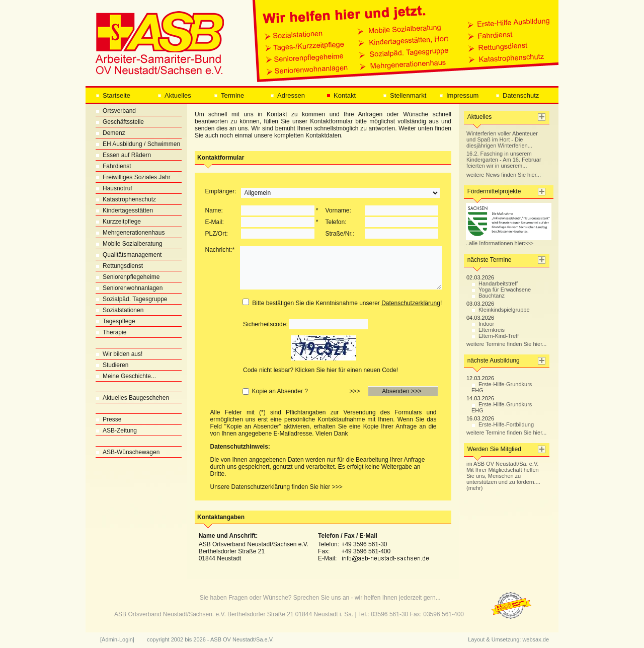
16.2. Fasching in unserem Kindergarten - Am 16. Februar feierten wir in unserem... (504, 160)
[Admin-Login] (117, 639)
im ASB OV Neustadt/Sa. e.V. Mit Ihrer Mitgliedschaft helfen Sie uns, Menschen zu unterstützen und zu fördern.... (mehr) (503, 476)
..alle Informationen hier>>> (509, 241)
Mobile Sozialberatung (129, 244)
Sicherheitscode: (265, 324)
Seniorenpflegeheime (128, 277)
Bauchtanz (488, 296)
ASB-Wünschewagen (128, 452)
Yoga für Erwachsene (501, 290)
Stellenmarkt (405, 95)
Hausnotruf (114, 188)
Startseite (113, 95)
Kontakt (341, 95)
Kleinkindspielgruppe (501, 310)
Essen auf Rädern (123, 155)
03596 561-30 (389, 614)
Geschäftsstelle (120, 122)
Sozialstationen (119, 310)
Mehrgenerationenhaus (130, 233)
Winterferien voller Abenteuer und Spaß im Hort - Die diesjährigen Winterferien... (502, 139)
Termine (229, 95)
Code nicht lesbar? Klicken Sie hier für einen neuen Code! (320, 370)
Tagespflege (115, 321)
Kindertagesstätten (124, 210)
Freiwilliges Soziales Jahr (133, 177)
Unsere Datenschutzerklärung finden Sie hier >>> (276, 487)
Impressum (459, 95)
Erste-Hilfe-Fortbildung (503, 424)
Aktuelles (174, 95)
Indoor (483, 324)
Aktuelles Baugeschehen (132, 398)
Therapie (111, 332)
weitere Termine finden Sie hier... (506, 344)
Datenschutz (517, 95)
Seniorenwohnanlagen (129, 288)
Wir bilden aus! (119, 354)
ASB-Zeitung (116, 430)
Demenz (110, 133)
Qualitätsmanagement (129, 255)
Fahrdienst (113, 166)
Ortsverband (116, 111)
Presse (108, 419)
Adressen (288, 95)
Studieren (112, 365)
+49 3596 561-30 (364, 544)
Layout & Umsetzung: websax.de (508, 639)
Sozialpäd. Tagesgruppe (132, 299)
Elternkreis (488, 330)
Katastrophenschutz (126, 199)
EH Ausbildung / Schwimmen (138, 144)
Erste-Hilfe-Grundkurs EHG (502, 387)
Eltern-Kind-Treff (495, 336)
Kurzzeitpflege (118, 222)
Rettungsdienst (119, 266)
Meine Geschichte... (126, 376)
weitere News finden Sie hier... (504, 175)
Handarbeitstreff (495, 283)
